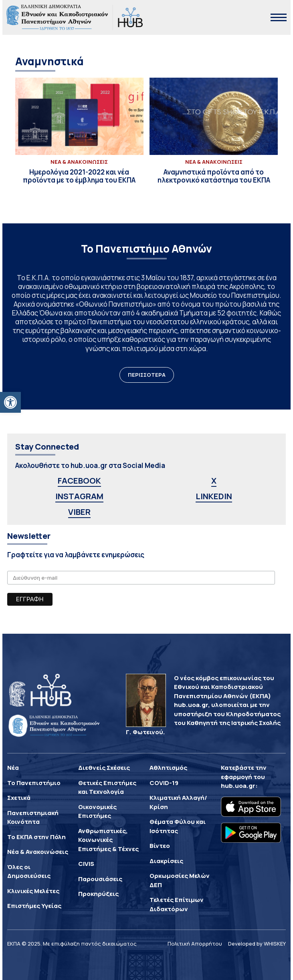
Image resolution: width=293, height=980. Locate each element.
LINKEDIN (214, 496)
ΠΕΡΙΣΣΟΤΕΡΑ (147, 375)
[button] (10, 402)
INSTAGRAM (79, 496)
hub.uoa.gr (238, 786)
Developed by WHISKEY (257, 944)
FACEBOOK (79, 481)
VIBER (79, 512)
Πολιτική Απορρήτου (195, 944)
